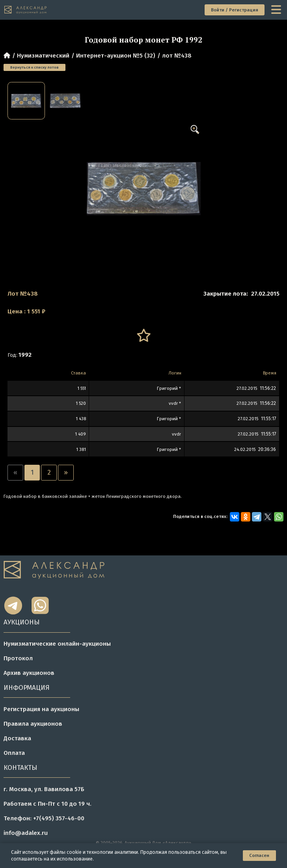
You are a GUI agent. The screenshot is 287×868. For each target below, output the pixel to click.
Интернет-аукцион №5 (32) (116, 56)
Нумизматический (43, 56)
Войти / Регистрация (235, 10)
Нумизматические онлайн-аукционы (57, 644)
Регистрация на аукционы (41, 709)
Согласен (259, 855)
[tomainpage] (26, 10)
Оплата (14, 753)
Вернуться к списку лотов (34, 67)
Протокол (18, 658)
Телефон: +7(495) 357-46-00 (44, 818)
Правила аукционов (33, 724)
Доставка (17, 738)
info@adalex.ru (26, 833)
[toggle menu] (277, 10)
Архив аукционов (29, 673)
